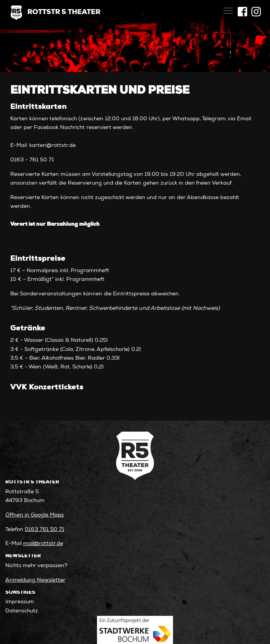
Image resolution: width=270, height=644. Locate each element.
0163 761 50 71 (44, 530)
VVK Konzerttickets (47, 388)
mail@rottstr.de (43, 544)
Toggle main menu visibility (229, 9)
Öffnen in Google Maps (35, 515)
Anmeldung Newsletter (35, 580)
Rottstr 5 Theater (64, 13)
